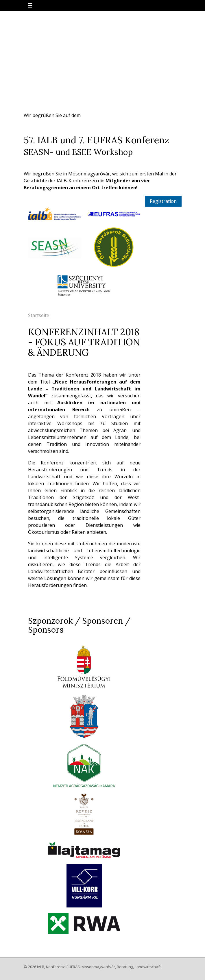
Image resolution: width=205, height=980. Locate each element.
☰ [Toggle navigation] (30, 5)
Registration (163, 201)
